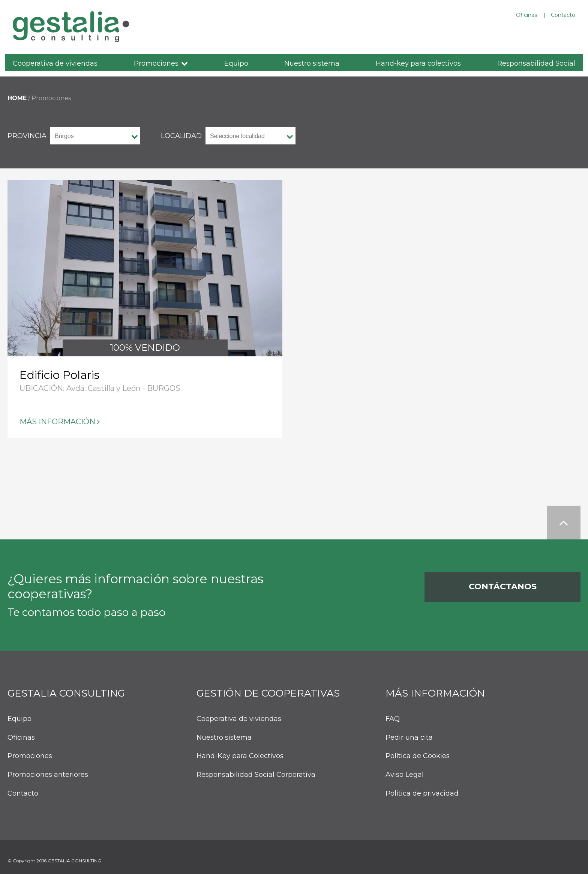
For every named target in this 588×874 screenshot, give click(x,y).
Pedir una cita (409, 738)
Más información (57, 422)
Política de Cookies (418, 756)
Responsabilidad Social (536, 63)
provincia (27, 136)
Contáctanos (503, 586)
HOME (17, 98)
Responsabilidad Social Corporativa (256, 775)
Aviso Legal (405, 775)
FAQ (393, 719)
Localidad (181, 136)
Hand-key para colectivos (418, 63)
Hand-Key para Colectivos (240, 756)
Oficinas (526, 15)
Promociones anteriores (48, 775)
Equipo (236, 63)
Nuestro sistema (312, 63)
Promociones (156, 63)
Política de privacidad (422, 794)
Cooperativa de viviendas (55, 63)
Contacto (563, 15)
